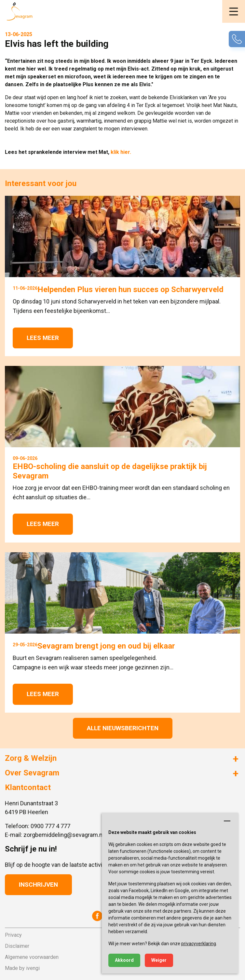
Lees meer (43, 338)
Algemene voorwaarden (32, 957)
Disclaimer (17, 946)
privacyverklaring (199, 944)
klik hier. (121, 152)
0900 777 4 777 (50, 826)
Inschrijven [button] (38, 885)
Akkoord (124, 960)
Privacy (13, 935)
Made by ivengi (22, 968)
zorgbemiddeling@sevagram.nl (64, 835)
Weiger (159, 960)
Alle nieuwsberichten (123, 728)
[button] (234, 11)
